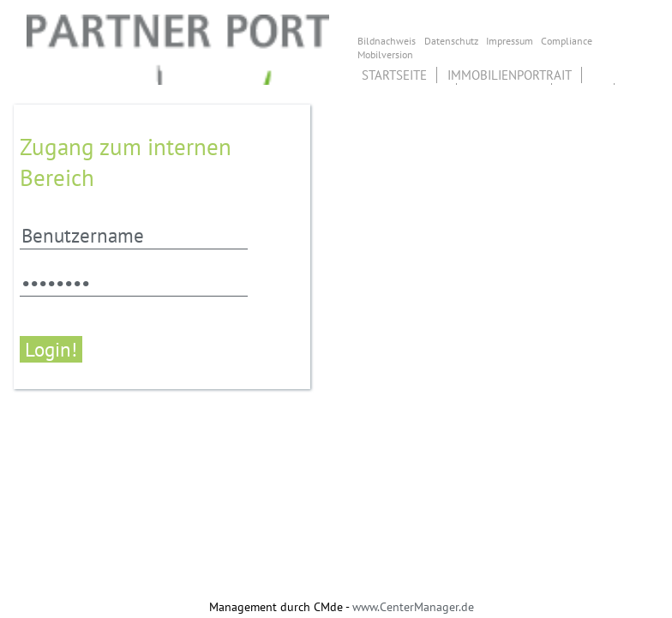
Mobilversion (385, 54)
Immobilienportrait (510, 75)
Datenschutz (451, 40)
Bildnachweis (387, 40)
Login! (51, 349)
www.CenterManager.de (413, 607)
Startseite (394, 75)
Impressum (510, 40)
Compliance (567, 40)
